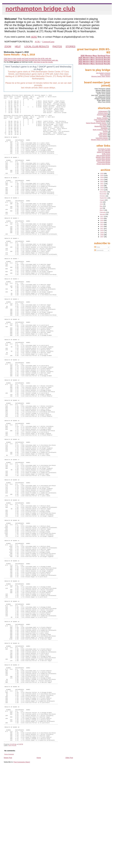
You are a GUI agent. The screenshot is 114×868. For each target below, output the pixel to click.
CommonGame (48, 42)
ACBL (37, 42)
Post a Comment (9, 854)
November (103, 194)
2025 (102, 175)
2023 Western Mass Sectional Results (94, 62)
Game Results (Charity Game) (96, 123)
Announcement (102, 115)
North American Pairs (100, 130)
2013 (102, 225)
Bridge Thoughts (102, 118)
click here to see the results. (43, 62)
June (102, 204)
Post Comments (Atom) (22, 862)
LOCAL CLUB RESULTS (37, 46)
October (103, 196)
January (103, 214)
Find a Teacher (105, 75)
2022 (102, 182)
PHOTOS (57, 46)
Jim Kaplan (103, 125)
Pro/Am (105, 131)
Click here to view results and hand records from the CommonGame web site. (31, 60)
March (102, 210)
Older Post (69, 858)
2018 (102, 190)
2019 (102, 188)
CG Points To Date (104, 149)
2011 (102, 229)
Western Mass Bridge (103, 157)
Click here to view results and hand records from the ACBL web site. (28, 59)
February (103, 212)
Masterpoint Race (100, 126)
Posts (97, 247)
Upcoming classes (102, 138)
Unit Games (103, 136)
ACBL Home (106, 154)
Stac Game (103, 133)
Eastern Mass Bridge (103, 161)
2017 (102, 216)
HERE (34, 37)
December (103, 192)
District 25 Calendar (104, 152)
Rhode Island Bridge (103, 164)
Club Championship (101, 120)
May (101, 206)
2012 (102, 227)
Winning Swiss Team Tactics (101, 76)
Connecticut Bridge (104, 162)
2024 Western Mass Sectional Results (94, 60)
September (104, 198)
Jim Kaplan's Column (103, 73)
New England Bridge (103, 156)
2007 (102, 237)
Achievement (103, 111)
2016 (102, 218)
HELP (18, 46)
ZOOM (8, 46)
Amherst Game (103, 113)
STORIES (70, 46)
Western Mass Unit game (99, 140)
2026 (102, 173)
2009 (102, 233)
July (101, 202)
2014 (102, 223)
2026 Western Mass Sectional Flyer (95, 56)
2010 (102, 231)
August (102, 200)
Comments (99, 250)
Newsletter (104, 128)
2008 (102, 235)
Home (39, 858)
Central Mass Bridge (103, 159)
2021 (102, 184)
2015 (102, 220)
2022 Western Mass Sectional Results (94, 64)
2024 (102, 177)
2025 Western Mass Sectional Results (94, 58)
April (101, 208)
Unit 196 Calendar (104, 151)
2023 (102, 180)
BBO (105, 116)
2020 (102, 186)
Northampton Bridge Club (40, 9)
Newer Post (8, 858)
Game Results (12, 845)
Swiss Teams (103, 135)
